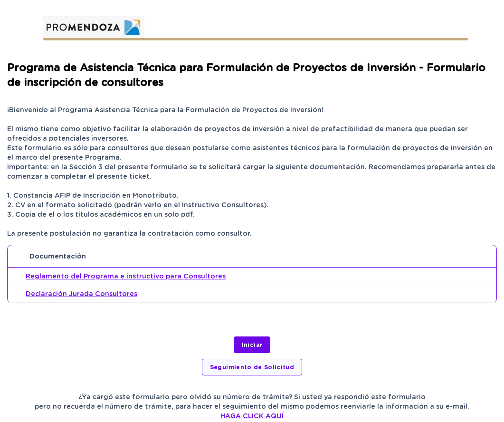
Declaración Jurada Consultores (81, 294)
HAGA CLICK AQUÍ (252, 416)
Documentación (58, 256)
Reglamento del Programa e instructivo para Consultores (126, 276)
